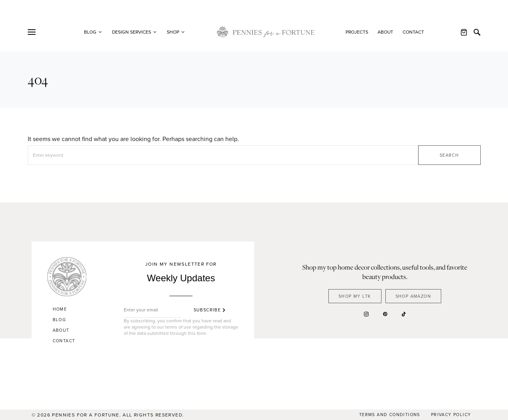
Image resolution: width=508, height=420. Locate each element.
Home (60, 309)
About (385, 32)
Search (449, 155)
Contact (413, 32)
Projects (357, 32)
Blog (60, 320)
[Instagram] (366, 314)
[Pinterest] (385, 314)
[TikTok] (404, 314)
